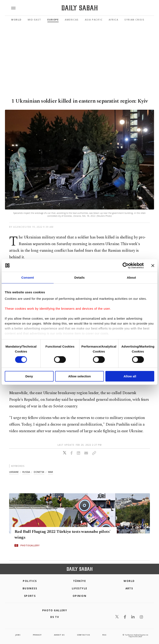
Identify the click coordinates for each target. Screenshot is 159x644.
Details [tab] (79, 277)
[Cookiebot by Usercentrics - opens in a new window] (126, 265)
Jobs (18, 635)
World (16, 20)
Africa (113, 20)
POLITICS (30, 581)
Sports (30, 596)
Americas (72, 20)
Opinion (79, 596)
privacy (37, 635)
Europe (53, 20)
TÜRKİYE (79, 581)
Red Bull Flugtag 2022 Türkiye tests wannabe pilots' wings (62, 534)
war (51, 472)
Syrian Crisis (134, 20)
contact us (84, 635)
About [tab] (131, 277)
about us (59, 635)
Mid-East (34, 20)
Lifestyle (80, 588)
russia (26, 472)
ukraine (14, 472)
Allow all (130, 376)
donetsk (39, 472)
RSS (104, 635)
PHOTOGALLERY (30, 545)
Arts (129, 588)
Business (30, 588)
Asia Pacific (94, 20)
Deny (29, 376)
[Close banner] (153, 265)
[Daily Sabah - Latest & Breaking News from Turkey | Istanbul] (80, 8)
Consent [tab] (28, 277)
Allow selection (79, 376)
